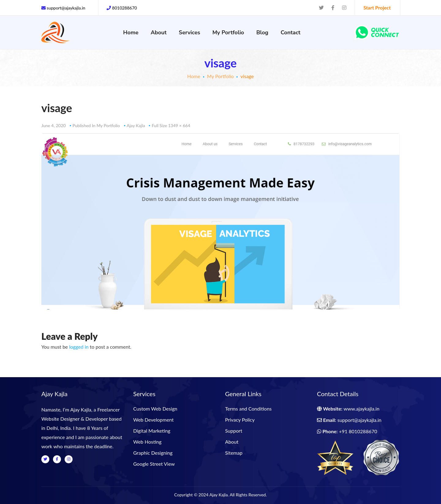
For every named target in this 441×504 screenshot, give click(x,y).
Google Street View (154, 464)
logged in (79, 347)
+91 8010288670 (358, 431)
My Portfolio (220, 76)
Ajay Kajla (136, 125)
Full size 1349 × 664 (171, 125)
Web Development (153, 420)
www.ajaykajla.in (362, 409)
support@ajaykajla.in (360, 420)
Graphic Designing (153, 453)
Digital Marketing (152, 431)
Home (194, 76)
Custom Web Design (155, 409)
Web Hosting (147, 442)
